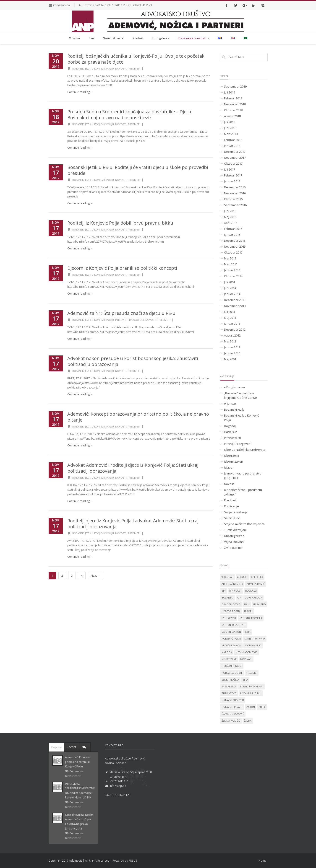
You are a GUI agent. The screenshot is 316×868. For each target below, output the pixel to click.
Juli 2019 (230, 92)
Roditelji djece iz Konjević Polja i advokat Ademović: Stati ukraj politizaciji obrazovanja (133, 524)
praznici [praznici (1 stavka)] (252, 673)
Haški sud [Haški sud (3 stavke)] (259, 604)
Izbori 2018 (231, 456)
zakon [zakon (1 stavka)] (251, 707)
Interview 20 (232, 438)
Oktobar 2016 (233, 199)
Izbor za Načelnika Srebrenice (245, 450)
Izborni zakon (234, 461)
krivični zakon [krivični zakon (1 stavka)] (231, 645)
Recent (72, 747)
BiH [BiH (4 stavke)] (224, 591)
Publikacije (231, 506)
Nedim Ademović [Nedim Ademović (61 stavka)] (247, 652)
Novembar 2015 (235, 246)
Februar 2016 (233, 229)
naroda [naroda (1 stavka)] (227, 652)
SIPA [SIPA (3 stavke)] (245, 680)
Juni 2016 (230, 211)
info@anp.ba (61, 5)
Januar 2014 (232, 294)
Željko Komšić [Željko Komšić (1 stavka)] (231, 721)
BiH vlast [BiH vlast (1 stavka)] (235, 591)
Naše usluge (114, 38)
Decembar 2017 (235, 152)
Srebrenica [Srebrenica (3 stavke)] (229, 686)
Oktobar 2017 (233, 163)
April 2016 (231, 223)
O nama (74, 38)
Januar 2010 (232, 353)
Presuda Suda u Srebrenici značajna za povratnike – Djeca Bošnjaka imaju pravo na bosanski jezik (129, 115)
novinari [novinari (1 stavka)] (246, 659)
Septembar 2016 (235, 205)
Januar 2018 (232, 146)
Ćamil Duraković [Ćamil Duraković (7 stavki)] (233, 714)
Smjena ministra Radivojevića (244, 524)
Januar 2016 (232, 235)
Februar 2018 (233, 140)
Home (262, 861)
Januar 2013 (232, 324)
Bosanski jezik (234, 409)
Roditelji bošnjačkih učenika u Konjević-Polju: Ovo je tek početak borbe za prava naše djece (136, 59)
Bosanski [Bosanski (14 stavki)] (228, 597)
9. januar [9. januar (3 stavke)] (227, 577)
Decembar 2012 (235, 329)
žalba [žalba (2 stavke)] (248, 721)
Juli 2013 (230, 312)
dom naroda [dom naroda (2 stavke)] (253, 597)
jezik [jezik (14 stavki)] (248, 632)
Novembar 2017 (235, 158)
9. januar (230, 404)
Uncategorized (234, 536)
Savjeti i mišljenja (236, 512)
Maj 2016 (230, 217)
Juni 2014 (230, 288)
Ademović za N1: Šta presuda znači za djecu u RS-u (121, 313)
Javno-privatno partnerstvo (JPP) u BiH (243, 476)
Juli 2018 (230, 122)
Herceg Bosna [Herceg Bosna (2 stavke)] (231, 611)
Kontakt (138, 38)
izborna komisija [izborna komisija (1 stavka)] (251, 618)
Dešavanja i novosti (194, 38)
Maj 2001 (230, 359)
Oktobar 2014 (233, 276)
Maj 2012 (230, 341)
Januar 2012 (232, 347)
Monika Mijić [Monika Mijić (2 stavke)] (253, 645)
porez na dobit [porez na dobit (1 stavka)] (232, 673)
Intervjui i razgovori (130, 320)
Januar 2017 (232, 181)
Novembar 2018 (235, 104)
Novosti (121, 69)
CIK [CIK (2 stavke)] (239, 597)
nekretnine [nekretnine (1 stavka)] (229, 659)
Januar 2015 (232, 270)
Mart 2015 (231, 264)
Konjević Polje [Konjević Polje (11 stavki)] (231, 639)
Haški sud (231, 432)
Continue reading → (80, 92)
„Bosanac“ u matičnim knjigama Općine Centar (241, 395)
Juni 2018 (230, 128)
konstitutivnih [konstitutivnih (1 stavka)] (255, 639)
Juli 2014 (230, 282)
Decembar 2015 (235, 241)
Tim (91, 38)
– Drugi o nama (234, 387)
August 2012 (232, 335)
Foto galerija (161, 38)
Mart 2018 (231, 134)
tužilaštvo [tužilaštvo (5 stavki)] (229, 693)
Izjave (228, 467)
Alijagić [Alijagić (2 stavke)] (242, 577)
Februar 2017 (233, 175)
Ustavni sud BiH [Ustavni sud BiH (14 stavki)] (251, 693)
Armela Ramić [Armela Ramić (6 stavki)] (256, 584)
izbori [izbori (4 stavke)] (248, 611)
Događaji (230, 426)
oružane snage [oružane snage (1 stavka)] (232, 666)
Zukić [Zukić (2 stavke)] (262, 707)
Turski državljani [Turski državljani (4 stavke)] (252, 686)
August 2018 (232, 116)
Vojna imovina (234, 542)
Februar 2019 (233, 98)
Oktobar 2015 (233, 252)
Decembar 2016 (235, 187)
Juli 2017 (230, 169)
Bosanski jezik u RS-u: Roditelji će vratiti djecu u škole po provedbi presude (138, 170)
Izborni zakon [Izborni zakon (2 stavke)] (231, 632)
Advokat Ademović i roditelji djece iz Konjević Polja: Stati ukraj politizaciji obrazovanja (133, 468)
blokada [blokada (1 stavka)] (251, 591)
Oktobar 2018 (233, 110)
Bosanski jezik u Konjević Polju (93, 69)
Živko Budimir (233, 548)
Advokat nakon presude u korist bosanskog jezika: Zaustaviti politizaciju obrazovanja (133, 361)
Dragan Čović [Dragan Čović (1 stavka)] (231, 604)
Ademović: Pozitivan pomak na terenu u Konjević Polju (78, 762)
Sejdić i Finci (232, 518)
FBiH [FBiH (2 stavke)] (247, 604)
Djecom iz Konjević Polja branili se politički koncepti (122, 268)
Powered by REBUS (125, 861)
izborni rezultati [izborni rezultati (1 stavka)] (234, 625)
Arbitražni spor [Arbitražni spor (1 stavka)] (232, 584)
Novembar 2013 (235, 306)
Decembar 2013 (235, 300)
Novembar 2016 (235, 193)
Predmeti (134, 69)
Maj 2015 (230, 258)
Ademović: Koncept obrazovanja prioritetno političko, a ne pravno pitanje (138, 417)
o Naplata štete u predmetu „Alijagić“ (243, 492)
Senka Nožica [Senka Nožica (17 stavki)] (230, 680)
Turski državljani (235, 530)
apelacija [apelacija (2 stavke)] (257, 577)
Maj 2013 (230, 318)
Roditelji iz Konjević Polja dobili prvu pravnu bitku (120, 223)
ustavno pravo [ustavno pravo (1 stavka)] (232, 707)
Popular (56, 747)
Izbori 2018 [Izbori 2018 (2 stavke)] (229, 618)
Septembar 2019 (235, 86)
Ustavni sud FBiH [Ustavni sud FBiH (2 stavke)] (233, 700)
